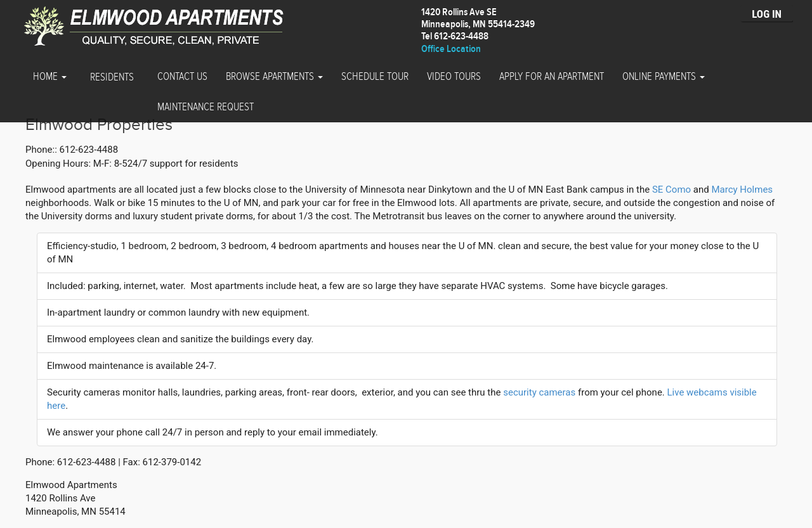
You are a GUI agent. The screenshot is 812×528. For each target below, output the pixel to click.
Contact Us (182, 77)
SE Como (671, 190)
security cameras (539, 392)
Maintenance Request (206, 107)
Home (50, 77)
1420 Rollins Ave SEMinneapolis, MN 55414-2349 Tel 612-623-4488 (478, 24)
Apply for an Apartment (552, 77)
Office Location (451, 49)
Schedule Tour (375, 77)
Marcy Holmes (742, 190)
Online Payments (664, 77)
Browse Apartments (274, 77)
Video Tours (454, 77)
